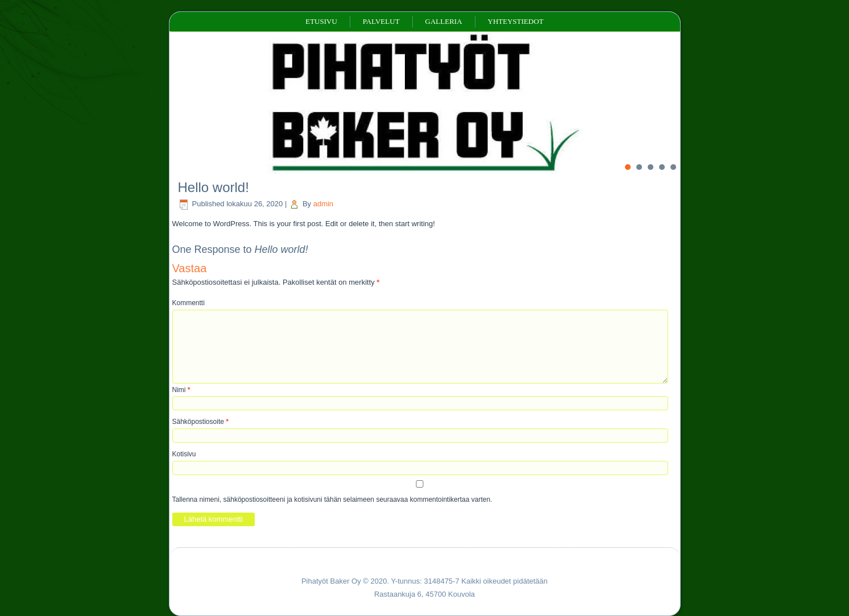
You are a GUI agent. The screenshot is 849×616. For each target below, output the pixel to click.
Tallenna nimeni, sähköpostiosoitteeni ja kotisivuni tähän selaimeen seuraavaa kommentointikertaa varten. (332, 500)
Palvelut (381, 21)
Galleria (444, 21)
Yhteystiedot (516, 21)
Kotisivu (184, 454)
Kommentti (189, 303)
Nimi (181, 390)
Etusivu (321, 21)
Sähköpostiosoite (200, 422)
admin (323, 204)
